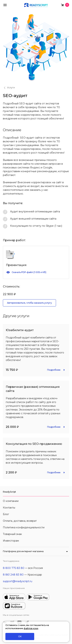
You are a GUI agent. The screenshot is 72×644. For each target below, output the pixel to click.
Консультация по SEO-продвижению (34, 444)
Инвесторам (11, 541)
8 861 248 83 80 (13, 575)
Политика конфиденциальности (24, 527)
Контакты (9, 508)
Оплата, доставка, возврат (20, 521)
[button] (5, 5)
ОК (20, 636)
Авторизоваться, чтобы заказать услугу (29, 303)
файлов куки (31, 628)
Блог (6, 514)
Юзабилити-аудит (20, 330)
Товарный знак (12, 534)
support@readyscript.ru (18, 581)
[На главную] (36, 5)
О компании (11, 501)
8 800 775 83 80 (14, 568)
